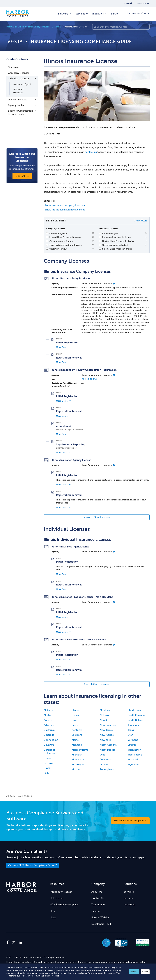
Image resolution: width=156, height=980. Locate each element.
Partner (117, 14)
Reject (145, 972)
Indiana (76, 715)
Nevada (104, 720)
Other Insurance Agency (61, 241)
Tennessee (134, 725)
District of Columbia (49, 752)
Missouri (76, 770)
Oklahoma (106, 760)
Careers (96, 911)
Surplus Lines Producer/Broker (117, 249)
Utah (130, 735)
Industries (100, 14)
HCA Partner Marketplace (64, 905)
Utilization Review (58, 249)
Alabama (49, 710)
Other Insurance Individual (115, 245)
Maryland (77, 745)
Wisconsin (133, 760)
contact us (91, 152)
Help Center (57, 898)
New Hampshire (109, 725)
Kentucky (77, 730)
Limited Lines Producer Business (65, 237)
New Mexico (107, 735)
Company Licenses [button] (19, 73)
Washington (134, 750)
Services (82, 14)
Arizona (48, 720)
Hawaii (47, 768)
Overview (13, 67)
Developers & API (101, 924)
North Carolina (108, 745)
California (49, 730)
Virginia (132, 745)
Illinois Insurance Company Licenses (64, 205)
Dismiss (134, 972)
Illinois (75, 710)
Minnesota (78, 760)
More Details (62, 347)
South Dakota (135, 720)
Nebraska (105, 715)
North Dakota (107, 750)
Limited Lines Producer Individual (118, 241)
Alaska (47, 715)
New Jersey (106, 730)
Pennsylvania (107, 770)
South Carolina (136, 715)
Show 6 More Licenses (97, 684)
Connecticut (51, 740)
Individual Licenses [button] (19, 79)
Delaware (49, 745)
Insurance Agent (22, 84)
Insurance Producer (18, 91)
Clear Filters (141, 221)
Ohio (103, 755)
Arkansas (49, 725)
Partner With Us (100, 918)
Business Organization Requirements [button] (20, 112)
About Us (97, 892)
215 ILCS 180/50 (89, 379)
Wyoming (133, 765)
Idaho (47, 773)
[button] (114, 284)
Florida (48, 758)
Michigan (77, 755)
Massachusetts (80, 750)
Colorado (49, 735)
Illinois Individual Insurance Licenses (64, 210)
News (53, 918)
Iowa (74, 720)
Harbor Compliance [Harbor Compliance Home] (18, 14)
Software (65, 14)
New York (105, 740)
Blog (52, 911)
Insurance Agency (58, 233)
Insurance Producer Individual (117, 237)
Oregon (104, 765)
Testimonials (98, 905)
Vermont (133, 740)
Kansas (76, 725)
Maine (75, 740)
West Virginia (135, 755)
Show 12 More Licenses (97, 517)
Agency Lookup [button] (17, 105)
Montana (105, 710)
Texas (131, 730)
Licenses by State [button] (18, 100)
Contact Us (98, 898)
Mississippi (78, 765)
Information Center (138, 14)
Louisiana (77, 735)
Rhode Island (135, 710)
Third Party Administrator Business (66, 245)
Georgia (48, 763)
